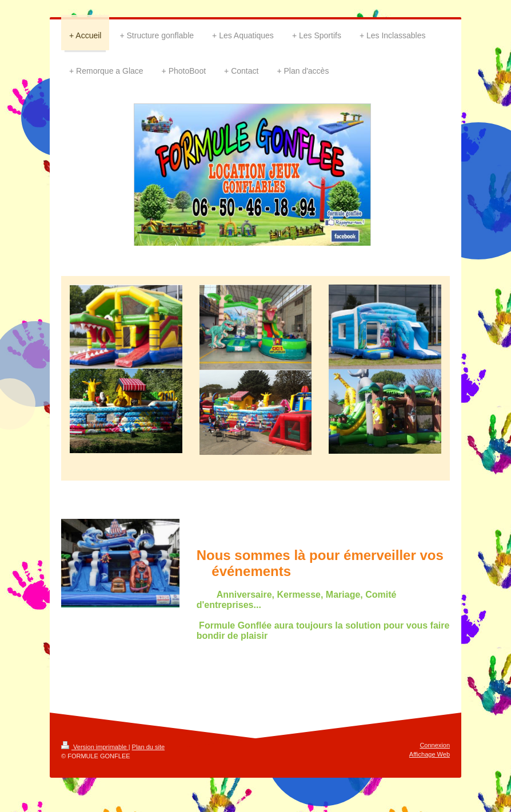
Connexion (435, 745)
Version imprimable (95, 747)
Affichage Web (430, 754)
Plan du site (148, 747)
